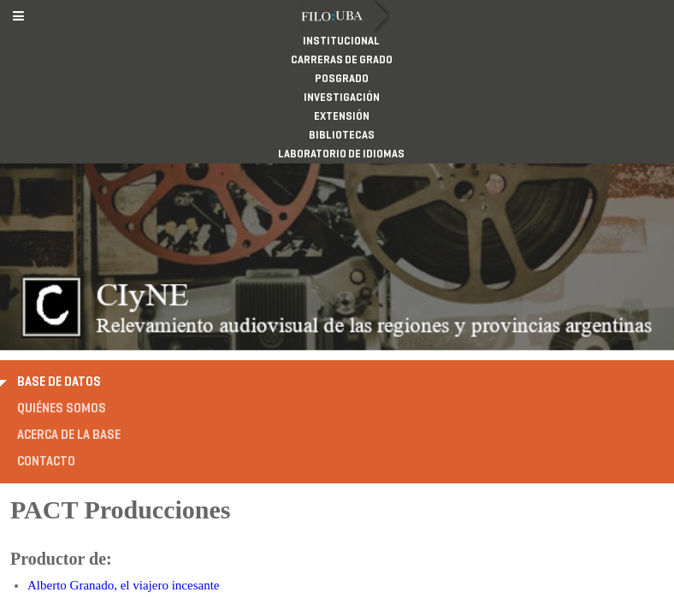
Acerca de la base (69, 303)
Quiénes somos (62, 276)
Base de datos (59, 250)
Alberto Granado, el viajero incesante (124, 453)
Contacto (46, 329)
